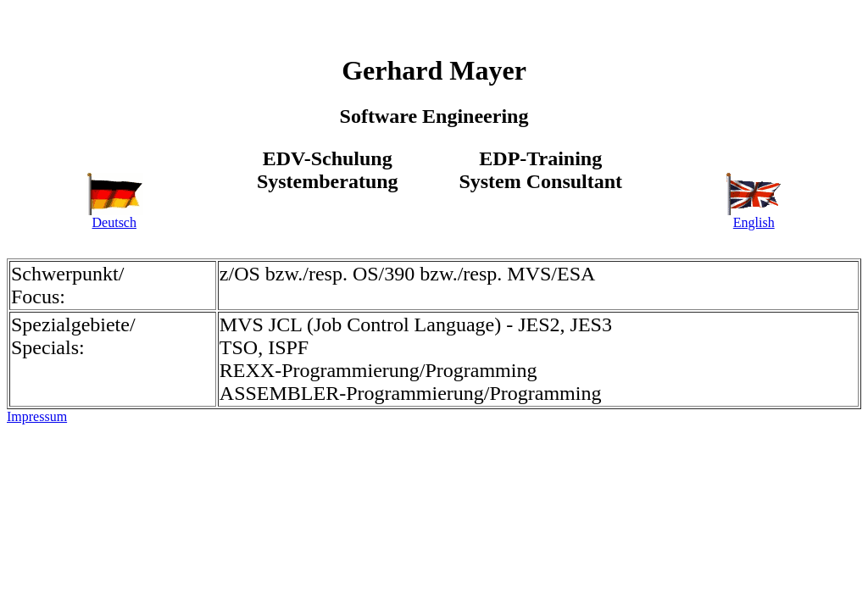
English (754, 216)
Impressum (37, 416)
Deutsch (114, 216)
